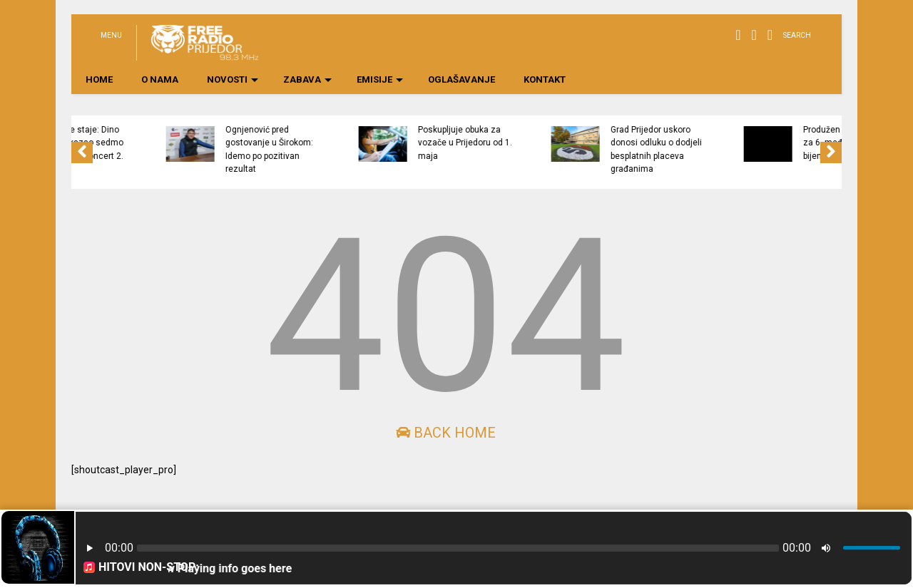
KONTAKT (545, 79)
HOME (99, 79)
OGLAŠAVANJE (461, 79)
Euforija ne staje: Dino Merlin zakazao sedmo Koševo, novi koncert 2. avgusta (122, 149)
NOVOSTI (233, 79)
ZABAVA (307, 79)
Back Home (446, 433)
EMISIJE (380, 79)
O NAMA (160, 79)
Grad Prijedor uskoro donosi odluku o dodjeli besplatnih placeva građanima (700, 149)
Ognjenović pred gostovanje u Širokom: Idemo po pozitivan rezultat (313, 149)
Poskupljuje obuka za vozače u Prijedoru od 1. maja (509, 143)
